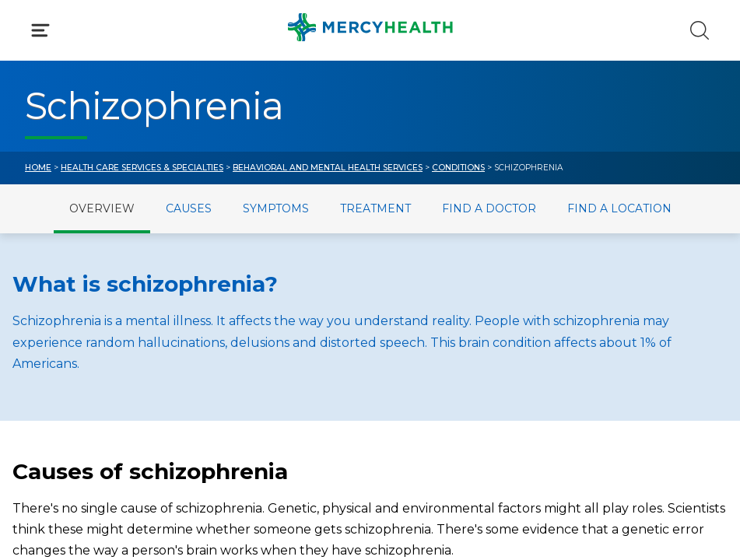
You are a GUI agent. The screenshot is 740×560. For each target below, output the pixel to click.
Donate (419, 408)
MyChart (423, 374)
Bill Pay (48, 374)
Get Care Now (69, 340)
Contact (51, 408)
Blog (410, 340)
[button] (370, 89)
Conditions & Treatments (105, 168)
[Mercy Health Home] (34, 28)
